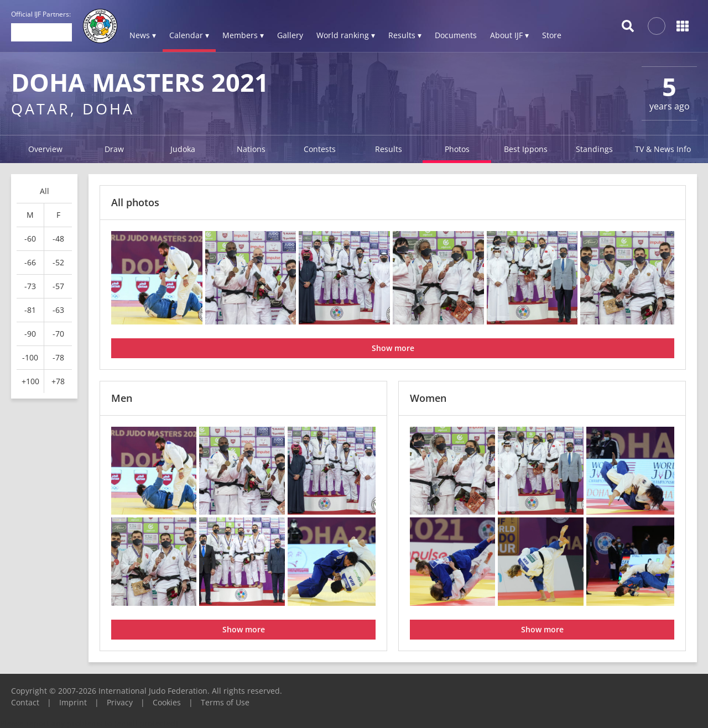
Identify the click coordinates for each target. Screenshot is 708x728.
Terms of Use (225, 702)
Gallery (290, 35)
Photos (457, 149)
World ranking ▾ (346, 35)
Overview (45, 149)
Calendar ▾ (189, 35)
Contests (320, 149)
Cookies (167, 702)
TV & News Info (663, 149)
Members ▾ (243, 35)
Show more (393, 348)
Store (552, 35)
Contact (25, 702)
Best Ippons (526, 149)
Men (122, 398)
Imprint (73, 702)
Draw (114, 149)
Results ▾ (405, 35)
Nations (251, 149)
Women (428, 398)
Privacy (120, 702)
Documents (456, 35)
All (45, 191)
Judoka (183, 149)
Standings (594, 149)
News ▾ (143, 35)
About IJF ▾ (509, 35)
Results (389, 149)
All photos (135, 202)
